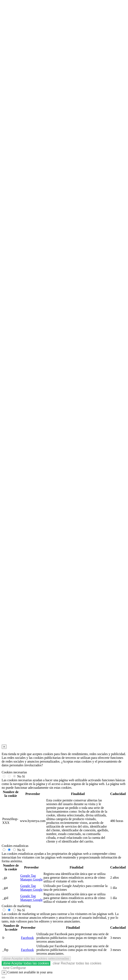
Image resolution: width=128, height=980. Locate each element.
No (19, 776)
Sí (24, 776)
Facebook (27, 938)
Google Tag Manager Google (31, 878)
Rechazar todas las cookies (77, 963)
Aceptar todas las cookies (26, 963)
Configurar (14, 968)
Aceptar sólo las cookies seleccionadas (36, 959)
